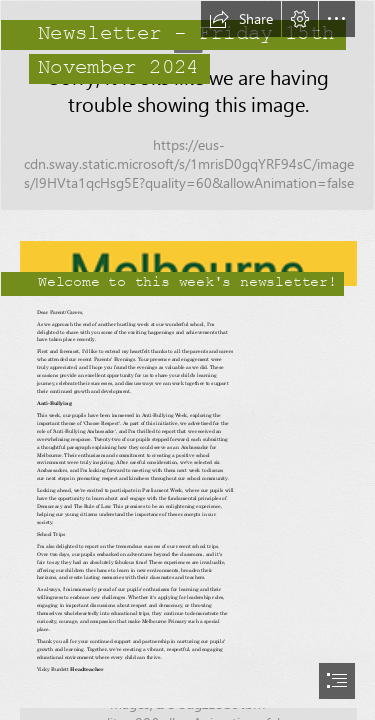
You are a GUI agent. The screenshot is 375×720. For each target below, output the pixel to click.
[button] (241, 19)
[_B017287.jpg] (187, 105)
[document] (187, 360)
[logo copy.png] (187, 256)
